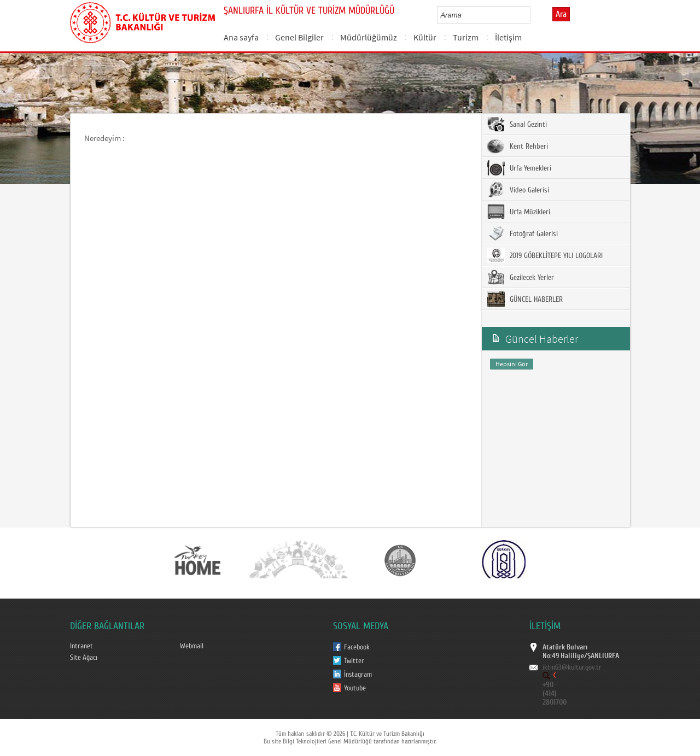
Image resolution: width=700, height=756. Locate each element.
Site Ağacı (84, 658)
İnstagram (358, 675)
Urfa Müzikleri (519, 212)
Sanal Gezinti (517, 124)
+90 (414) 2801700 (555, 693)
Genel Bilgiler (299, 37)
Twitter (354, 661)
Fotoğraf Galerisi (523, 233)
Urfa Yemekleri (519, 168)
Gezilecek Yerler (521, 277)
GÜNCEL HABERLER (525, 299)
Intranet (81, 646)
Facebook (357, 647)
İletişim (508, 37)
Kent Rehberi (518, 146)
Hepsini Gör (512, 364)
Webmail (192, 646)
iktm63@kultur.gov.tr (572, 667)
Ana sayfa (241, 37)
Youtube (355, 688)
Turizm (466, 37)
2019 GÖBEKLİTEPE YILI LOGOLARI (545, 255)
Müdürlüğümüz (369, 37)
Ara (561, 14)
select (533, 15)
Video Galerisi (518, 190)
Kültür (425, 37)
